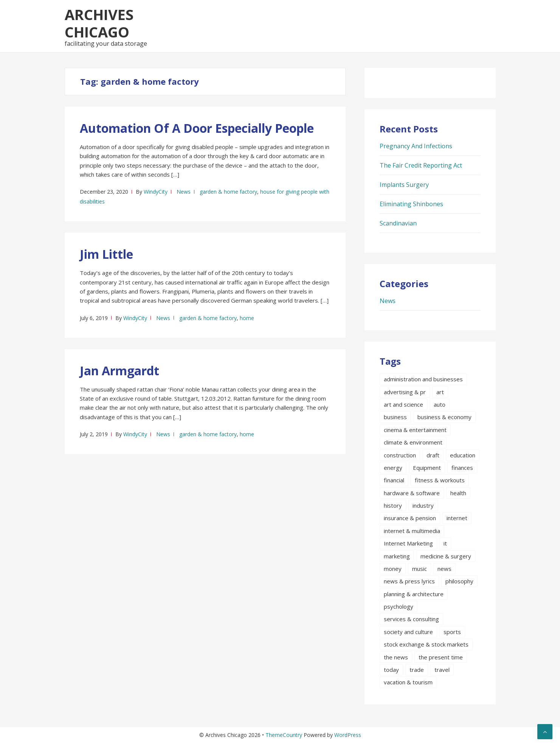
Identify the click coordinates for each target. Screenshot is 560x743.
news (444, 569)
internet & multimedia (412, 531)
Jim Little (106, 254)
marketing (397, 556)
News (184, 192)
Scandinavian (398, 223)
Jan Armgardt (119, 371)
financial (394, 480)
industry (423, 505)
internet (457, 518)
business (395, 417)
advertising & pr (405, 392)
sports (452, 632)
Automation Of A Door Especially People (197, 128)
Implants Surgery (404, 185)
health (458, 493)
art (440, 392)
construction (400, 455)
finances (462, 468)
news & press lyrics (409, 581)
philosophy (459, 581)
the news (396, 657)
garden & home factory (228, 192)
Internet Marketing (408, 543)
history (393, 505)
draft (433, 455)
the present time (441, 657)
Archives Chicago (99, 23)
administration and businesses (423, 379)
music (420, 569)
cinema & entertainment (415, 430)
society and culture (408, 632)
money (393, 569)
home (247, 318)
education (463, 455)
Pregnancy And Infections (416, 146)
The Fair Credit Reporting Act (421, 165)
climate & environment (413, 442)
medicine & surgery (446, 556)
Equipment (427, 468)
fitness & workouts (440, 480)
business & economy (444, 417)
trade (417, 670)
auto (440, 404)
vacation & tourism (408, 682)
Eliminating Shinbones (411, 204)
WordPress (348, 735)
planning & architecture (414, 594)
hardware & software (412, 493)
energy (393, 468)
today (391, 670)
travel (442, 670)
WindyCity (156, 192)
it (445, 543)
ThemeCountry (284, 735)
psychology (399, 606)
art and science (403, 404)
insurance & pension (410, 518)
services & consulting (411, 619)
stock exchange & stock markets (426, 644)
